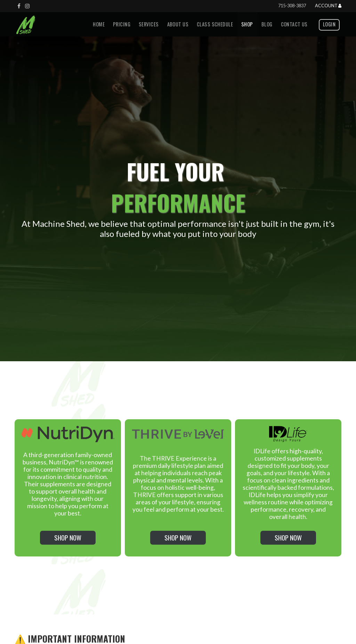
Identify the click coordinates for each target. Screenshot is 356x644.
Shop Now (68, 538)
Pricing (122, 24)
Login (329, 24)
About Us (178, 24)
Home (99, 24)
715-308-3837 (292, 6)
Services (149, 24)
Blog (267, 24)
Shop (247, 24)
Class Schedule (215, 24)
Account (328, 6)
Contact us (294, 24)
